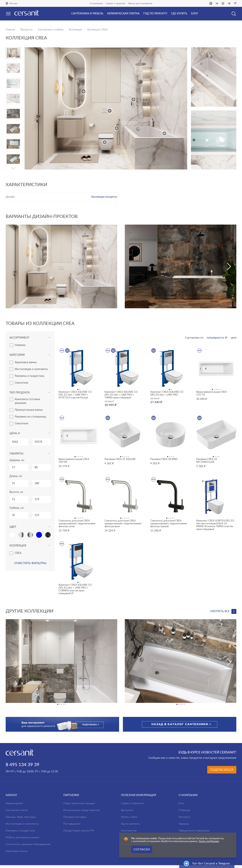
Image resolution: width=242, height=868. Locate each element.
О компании (96, 3)
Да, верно (19, 23)
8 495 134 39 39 (22, 750)
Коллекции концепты (104, 197)
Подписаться (222, 755)
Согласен (142, 849)
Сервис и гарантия (115, 3)
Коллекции (75, 30)
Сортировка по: (194, 338)
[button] (13, 168)
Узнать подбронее (209, 841)
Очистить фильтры (30, 563)
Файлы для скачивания (140, 3)
